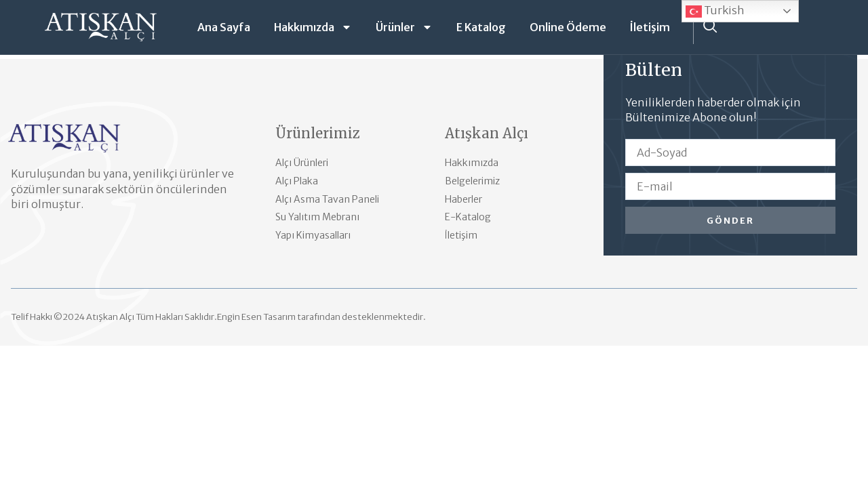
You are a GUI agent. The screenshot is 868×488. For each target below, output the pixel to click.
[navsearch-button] (711, 27)
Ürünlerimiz (318, 133)
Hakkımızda (313, 27)
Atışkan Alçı (487, 133)
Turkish (715, 12)
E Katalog (481, 27)
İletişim (650, 27)
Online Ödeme (568, 27)
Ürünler (404, 27)
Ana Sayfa (224, 27)
